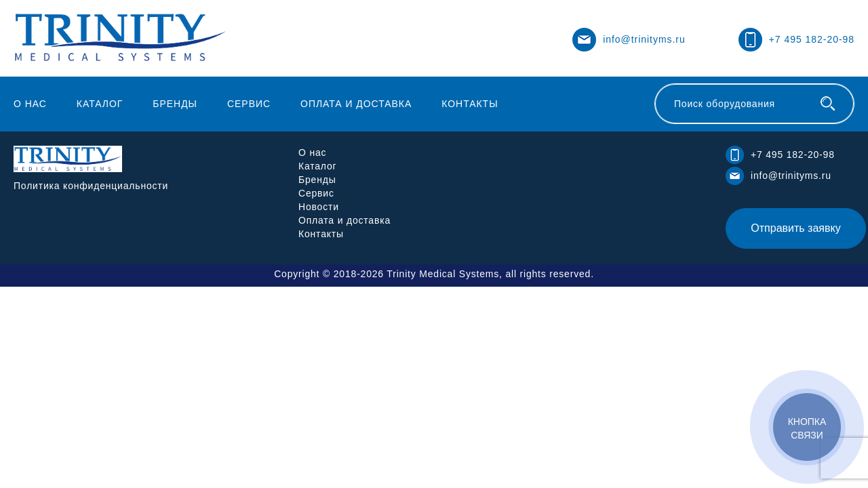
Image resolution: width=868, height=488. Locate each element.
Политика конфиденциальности (91, 186)
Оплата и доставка (356, 104)
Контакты (470, 104)
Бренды (175, 104)
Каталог (100, 104)
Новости (319, 207)
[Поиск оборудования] (828, 103)
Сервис (249, 104)
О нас (30, 104)
